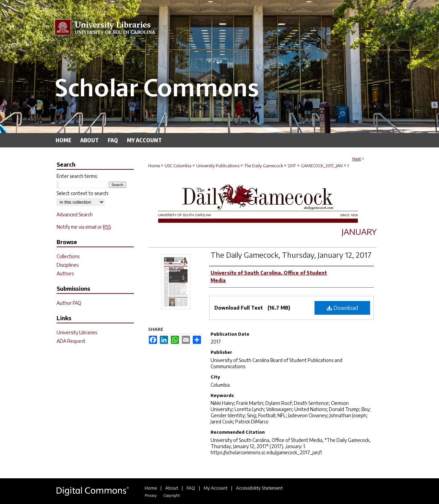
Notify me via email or (84, 227)
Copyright (171, 495)
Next (357, 159)
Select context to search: (83, 193)
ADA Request (71, 341)
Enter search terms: (77, 176)
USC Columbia (178, 166)
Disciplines (68, 265)
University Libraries (77, 332)
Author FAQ (69, 303)
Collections (68, 256)
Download (342, 308)
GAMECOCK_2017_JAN (322, 166)
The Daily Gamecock (264, 166)
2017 (292, 166)
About (172, 488)
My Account (216, 488)
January (359, 231)
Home (154, 166)
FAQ (191, 488)
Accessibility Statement (259, 488)
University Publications (218, 166)
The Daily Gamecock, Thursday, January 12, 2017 (291, 255)
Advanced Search (75, 214)
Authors (65, 273)
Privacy (151, 495)
